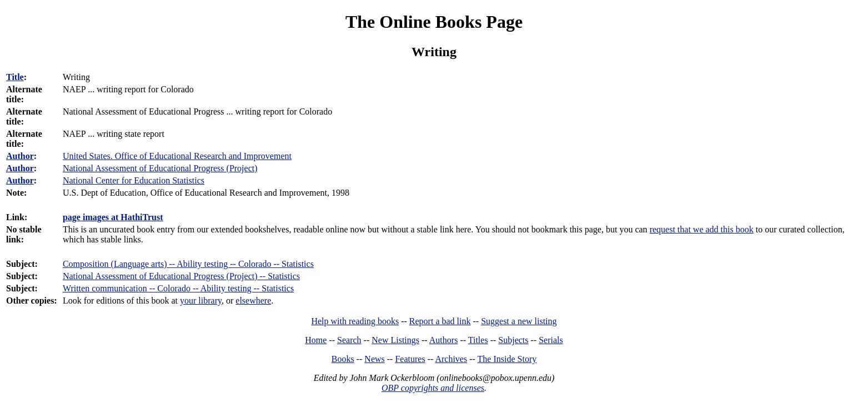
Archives (451, 359)
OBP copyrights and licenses (433, 388)
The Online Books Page (434, 22)
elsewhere (253, 301)
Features (410, 359)
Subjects (513, 340)
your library (201, 301)
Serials (551, 340)
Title (15, 77)
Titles (478, 340)
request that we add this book (702, 229)
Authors (444, 340)
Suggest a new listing (519, 321)
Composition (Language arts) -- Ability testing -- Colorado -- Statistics (188, 264)
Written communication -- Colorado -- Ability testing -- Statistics (178, 288)
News (374, 359)
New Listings (395, 340)
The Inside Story (507, 359)
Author (20, 156)
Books (343, 359)
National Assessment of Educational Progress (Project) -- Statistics (181, 276)
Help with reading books (355, 321)
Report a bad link (440, 321)
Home (316, 340)
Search (349, 340)
